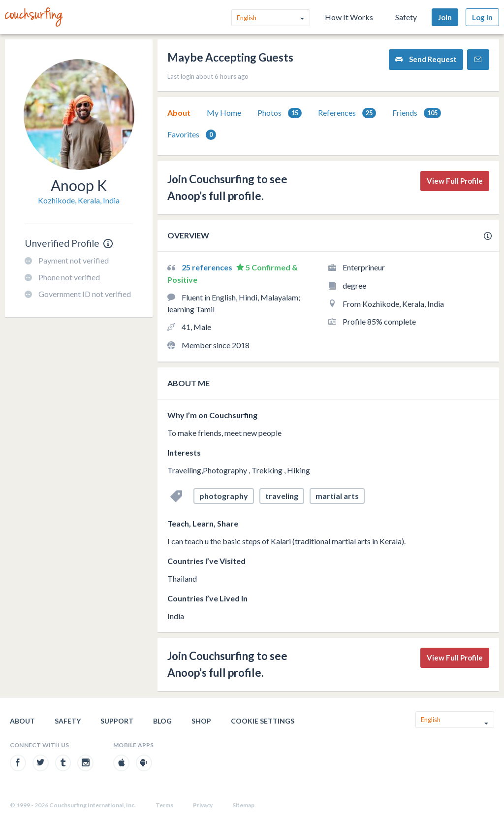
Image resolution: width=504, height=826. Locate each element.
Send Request (426, 59)
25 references (208, 267)
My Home (224, 113)
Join (445, 17)
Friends (417, 113)
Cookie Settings (263, 721)
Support (117, 721)
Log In (482, 17)
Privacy (203, 805)
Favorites (192, 135)
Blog (162, 721)
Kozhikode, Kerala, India (79, 200)
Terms (164, 805)
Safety (406, 17)
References (347, 113)
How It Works (349, 17)
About (179, 113)
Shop (201, 721)
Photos (280, 113)
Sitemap (243, 805)
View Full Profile (455, 181)
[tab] (179, 113)
